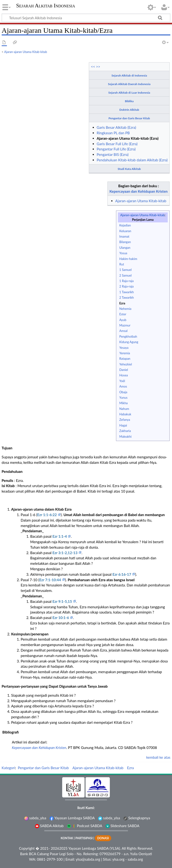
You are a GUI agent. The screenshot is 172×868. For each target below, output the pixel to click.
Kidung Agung (129, 342)
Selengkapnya (137, 818)
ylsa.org (118, 859)
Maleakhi (125, 436)
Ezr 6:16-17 (122, 574)
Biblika (129, 101)
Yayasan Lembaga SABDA (72, 818)
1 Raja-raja (126, 281)
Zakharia (125, 431)
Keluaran (125, 231)
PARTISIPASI (84, 838)
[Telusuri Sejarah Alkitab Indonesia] (86, 18)
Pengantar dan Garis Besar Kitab (129, 118)
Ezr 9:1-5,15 (63, 601)
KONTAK (67, 838)
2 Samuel (126, 275)
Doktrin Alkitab (129, 110)
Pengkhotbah (128, 336)
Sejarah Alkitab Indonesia (46, 6)
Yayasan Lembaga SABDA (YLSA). (95, 848)
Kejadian (125, 225)
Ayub (123, 320)
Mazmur (125, 325)
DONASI (103, 838)
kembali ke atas (158, 757)
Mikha (124, 403)
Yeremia (125, 353)
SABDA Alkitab (49, 826)
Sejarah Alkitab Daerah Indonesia (129, 84)
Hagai (123, 425)
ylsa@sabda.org (88, 859)
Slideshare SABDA (122, 826)
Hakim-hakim (128, 259)
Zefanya (125, 420)
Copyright (27, 848)
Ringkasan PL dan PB (113, 133)
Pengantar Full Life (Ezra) (116, 149)
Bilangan (125, 242)
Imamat (124, 236)
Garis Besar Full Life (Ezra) (117, 144)
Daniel (124, 370)
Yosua (123, 253)
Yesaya (124, 348)
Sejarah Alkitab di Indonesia (129, 75)
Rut (122, 264)
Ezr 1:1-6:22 (47, 515)
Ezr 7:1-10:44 (51, 580)
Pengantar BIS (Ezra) (113, 154)
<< (93, 67)
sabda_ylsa (35, 818)
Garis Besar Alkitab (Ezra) (116, 127)
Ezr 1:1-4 (60, 536)
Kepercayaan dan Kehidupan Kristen (139, 191)
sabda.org (135, 859)
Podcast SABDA (85, 826)
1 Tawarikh (127, 292)
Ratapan (125, 359)
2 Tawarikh (127, 297)
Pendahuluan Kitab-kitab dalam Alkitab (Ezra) (132, 160)
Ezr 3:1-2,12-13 (65, 553)
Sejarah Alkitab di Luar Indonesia (129, 93)
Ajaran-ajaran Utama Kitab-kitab (26, 52)
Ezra (122, 303)
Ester (123, 314)
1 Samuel (126, 270)
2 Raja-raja (126, 286)
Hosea (124, 375)
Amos (123, 386)
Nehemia (125, 309)
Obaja (123, 392)
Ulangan (125, 248)
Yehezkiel (126, 364)
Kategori (8, 768)
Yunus (123, 398)
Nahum (124, 409)
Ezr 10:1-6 (61, 618)
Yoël (122, 381)
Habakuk (125, 414)
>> (98, 67)
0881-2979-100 (50, 859)
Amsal (123, 331)
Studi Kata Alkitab (129, 169)
